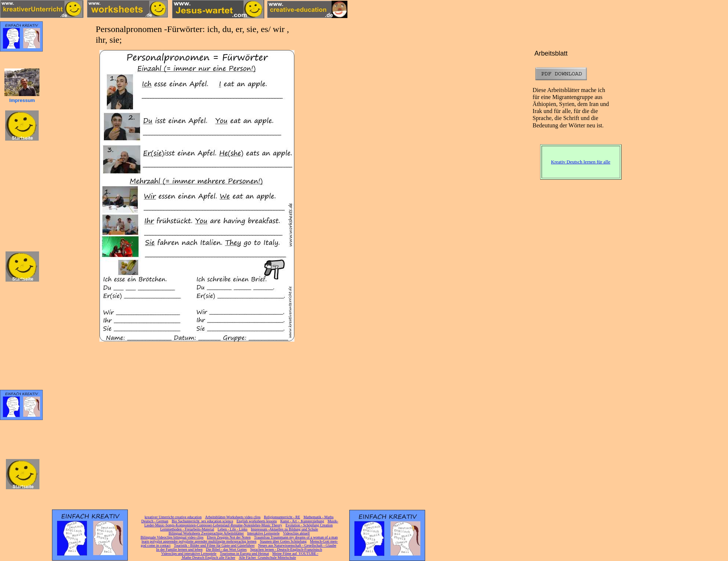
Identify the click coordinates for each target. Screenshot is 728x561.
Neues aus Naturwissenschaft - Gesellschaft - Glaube (297, 545)
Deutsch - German (155, 521)
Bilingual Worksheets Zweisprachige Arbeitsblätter (206, 533)
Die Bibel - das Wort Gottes (226, 549)
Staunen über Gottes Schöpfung (283, 541)
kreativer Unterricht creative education (173, 517)
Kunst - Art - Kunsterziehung (302, 521)
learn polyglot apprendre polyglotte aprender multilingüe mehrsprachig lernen (199, 541)
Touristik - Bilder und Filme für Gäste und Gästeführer (214, 545)
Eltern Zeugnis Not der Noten (229, 537)
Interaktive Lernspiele (263, 533)
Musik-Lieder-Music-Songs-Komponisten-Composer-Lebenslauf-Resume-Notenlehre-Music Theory (241, 523)
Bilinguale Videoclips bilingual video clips (172, 537)
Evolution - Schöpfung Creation (309, 525)
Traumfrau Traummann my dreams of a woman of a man (296, 537)
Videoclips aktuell (296, 533)
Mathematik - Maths (319, 517)
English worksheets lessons (257, 521)
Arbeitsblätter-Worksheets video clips (233, 517)
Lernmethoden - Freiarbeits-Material (187, 529)
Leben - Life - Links (233, 529)
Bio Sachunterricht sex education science (202, 521)
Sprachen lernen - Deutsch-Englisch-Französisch (286, 549)
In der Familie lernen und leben (179, 549)
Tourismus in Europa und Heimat (244, 553)
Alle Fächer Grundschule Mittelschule (267, 558)
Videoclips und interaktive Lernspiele (189, 553)
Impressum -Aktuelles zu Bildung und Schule (284, 529)
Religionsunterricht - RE (282, 517)
